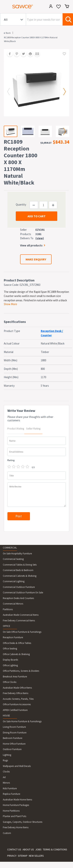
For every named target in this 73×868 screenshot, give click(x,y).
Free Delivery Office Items (16, 693)
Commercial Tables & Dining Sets (20, 565)
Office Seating (10, 649)
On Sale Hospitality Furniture (17, 554)
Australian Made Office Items (17, 688)
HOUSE (6, 716)
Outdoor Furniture (12, 749)
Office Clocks (10, 682)
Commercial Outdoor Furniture (19, 587)
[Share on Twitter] (22, 54)
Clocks (6, 772)
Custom (7, 833)
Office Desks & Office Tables (17, 643)
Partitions (8, 609)
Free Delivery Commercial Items (19, 621)
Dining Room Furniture (15, 733)
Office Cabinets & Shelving (16, 654)
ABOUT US (28, 849)
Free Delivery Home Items (16, 827)
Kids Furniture (10, 788)
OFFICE (7, 626)
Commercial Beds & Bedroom (18, 570)
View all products (31, 245)
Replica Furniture (11, 794)
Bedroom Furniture (13, 738)
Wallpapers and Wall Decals (17, 766)
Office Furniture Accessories (17, 704)
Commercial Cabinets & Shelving (20, 576)
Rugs (5, 760)
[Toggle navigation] (5, 7)
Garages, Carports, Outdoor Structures (23, 822)
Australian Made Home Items (17, 800)
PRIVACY (12, 856)
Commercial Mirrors (13, 604)
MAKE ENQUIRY (36, 259)
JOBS (38, 849)
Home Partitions (11, 811)
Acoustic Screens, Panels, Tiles (18, 699)
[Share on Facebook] (9, 54)
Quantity (21, 205)
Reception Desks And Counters (18, 598)
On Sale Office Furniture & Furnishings (22, 632)
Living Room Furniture (14, 727)
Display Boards (10, 660)
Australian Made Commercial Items (21, 615)
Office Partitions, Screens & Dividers (21, 671)
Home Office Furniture (14, 744)
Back (8, 33)
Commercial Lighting (14, 581)
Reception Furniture (13, 637)
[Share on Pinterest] (15, 54)
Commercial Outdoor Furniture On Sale (23, 593)
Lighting (7, 755)
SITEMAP (23, 856)
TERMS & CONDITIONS (55, 849)
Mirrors (6, 783)
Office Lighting (10, 665)
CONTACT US (14, 849)
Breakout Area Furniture (15, 677)
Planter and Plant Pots (15, 816)
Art (4, 777)
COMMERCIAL (10, 548)
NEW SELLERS (36, 856)
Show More (10, 304)
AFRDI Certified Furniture (15, 710)
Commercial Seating (13, 559)
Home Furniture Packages (16, 805)
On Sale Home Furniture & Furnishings (22, 721)
